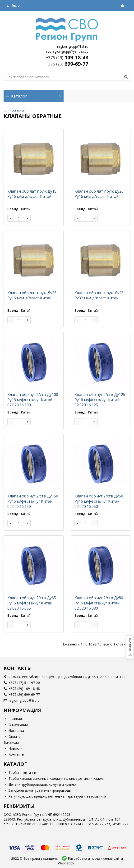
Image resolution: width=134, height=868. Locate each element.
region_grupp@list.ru (22, 700)
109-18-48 (67, 57)
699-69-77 (67, 64)
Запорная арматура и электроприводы (37, 790)
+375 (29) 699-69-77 (22, 694)
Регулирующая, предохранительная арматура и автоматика (55, 796)
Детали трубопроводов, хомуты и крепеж (40, 784)
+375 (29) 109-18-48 (22, 689)
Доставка (14, 731)
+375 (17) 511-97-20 (22, 683)
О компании (16, 725)
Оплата (12, 736)
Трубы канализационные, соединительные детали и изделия (55, 778)
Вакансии (11, 742)
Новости (13, 748)
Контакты (14, 754)
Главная (13, 719)
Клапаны (17, 110)
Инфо (14, 5)
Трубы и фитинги (20, 773)
